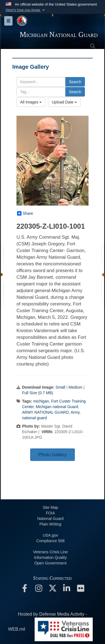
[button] (26, 10)
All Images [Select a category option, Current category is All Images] (31, 102)
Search (75, 82)
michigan (41, 401)
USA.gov (50, 535)
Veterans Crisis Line (50, 552)
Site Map (50, 507)
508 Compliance (50, 541)
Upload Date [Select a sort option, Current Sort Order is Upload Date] (64, 102)
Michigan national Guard (57, 407)
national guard (34, 418)
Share (25, 213)
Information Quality (51, 557)
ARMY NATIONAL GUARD (45, 412)
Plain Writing (50, 524)
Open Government (50, 563)
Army (75, 412)
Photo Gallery (52, 455)
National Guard (50, 519)
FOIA (50, 513)
